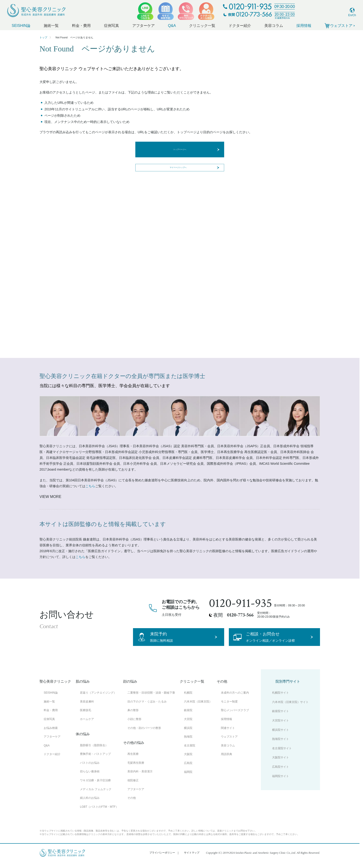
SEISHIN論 (21, 26)
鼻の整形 (133, 717)
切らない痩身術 (90, 778)
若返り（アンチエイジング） (98, 699)
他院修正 (133, 786)
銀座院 (188, 717)
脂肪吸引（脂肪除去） (94, 751)
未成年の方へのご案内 (235, 699)
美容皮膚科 (87, 708)
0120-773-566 (240, 615)
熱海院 (188, 743)
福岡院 (188, 778)
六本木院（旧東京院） (198, 708)
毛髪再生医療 (136, 769)
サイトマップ (192, 859)
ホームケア (87, 725)
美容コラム (274, 26)
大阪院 (188, 760)
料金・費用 (81, 26)
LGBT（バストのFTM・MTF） (99, 813)
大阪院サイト (280, 764)
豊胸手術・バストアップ (95, 760)
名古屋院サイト (282, 754)
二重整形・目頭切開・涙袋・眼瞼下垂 (151, 699)
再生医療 (133, 760)
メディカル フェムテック (96, 795)
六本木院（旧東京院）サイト (290, 708)
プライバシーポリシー (162, 859)
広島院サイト (280, 773)
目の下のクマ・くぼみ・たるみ (147, 708)
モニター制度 (229, 708)
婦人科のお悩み (90, 804)
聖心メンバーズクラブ (235, 717)
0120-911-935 (241, 603)
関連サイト (228, 734)
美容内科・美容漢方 (140, 778)
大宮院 (188, 725)
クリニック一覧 (202, 26)
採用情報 (304, 26)
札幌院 (188, 699)
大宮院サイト (280, 727)
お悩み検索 (51, 734)
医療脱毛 (86, 717)
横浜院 (188, 734)
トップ (43, 37)
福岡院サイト (280, 782)
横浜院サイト (280, 736)
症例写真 (111, 26)
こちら (90, 486)
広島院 (188, 769)
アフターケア (144, 26)
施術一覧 (51, 26)
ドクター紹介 (240, 26)
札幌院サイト (280, 699)
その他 (132, 804)
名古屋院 (190, 752)
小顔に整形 (134, 725)
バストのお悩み (90, 769)
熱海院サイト (280, 745)
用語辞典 (226, 760)
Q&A (172, 26)
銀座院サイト (280, 717)
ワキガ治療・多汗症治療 (95, 786)
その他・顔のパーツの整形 (144, 734)
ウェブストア (229, 743)
